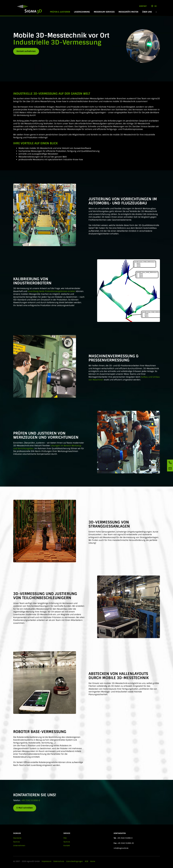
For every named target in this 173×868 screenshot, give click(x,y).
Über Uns (147, 12)
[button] (156, 12)
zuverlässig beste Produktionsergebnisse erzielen (52, 291)
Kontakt (143, 6)
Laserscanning (82, 12)
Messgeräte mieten (128, 12)
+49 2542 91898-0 (31, 800)
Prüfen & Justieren (61, 12)
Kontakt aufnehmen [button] (26, 51)
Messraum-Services (104, 12)
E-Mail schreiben (25, 808)
